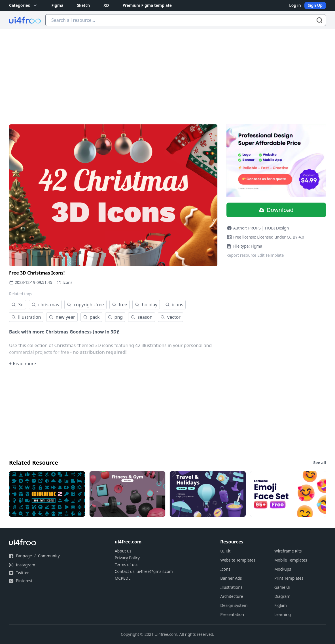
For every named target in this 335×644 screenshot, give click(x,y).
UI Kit (225, 551)
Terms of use (127, 565)
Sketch (83, 5)
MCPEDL (123, 578)
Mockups (283, 569)
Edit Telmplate (271, 255)
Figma (58, 5)
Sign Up (315, 5)
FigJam (281, 605)
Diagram (282, 596)
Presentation (232, 614)
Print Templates (289, 578)
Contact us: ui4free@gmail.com (144, 571)
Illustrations (231, 587)
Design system (234, 605)
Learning (283, 614)
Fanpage (24, 556)
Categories (24, 5)
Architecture (232, 596)
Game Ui (282, 587)
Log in (295, 5)
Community (49, 556)
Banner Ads (231, 578)
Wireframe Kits (288, 551)
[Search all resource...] (186, 20)
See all (320, 463)
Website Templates (238, 560)
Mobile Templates (291, 560)
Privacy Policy (127, 558)
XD (106, 5)
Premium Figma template (147, 5)
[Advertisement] (167, 72)
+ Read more (23, 364)
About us (123, 551)
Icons (67, 282)
